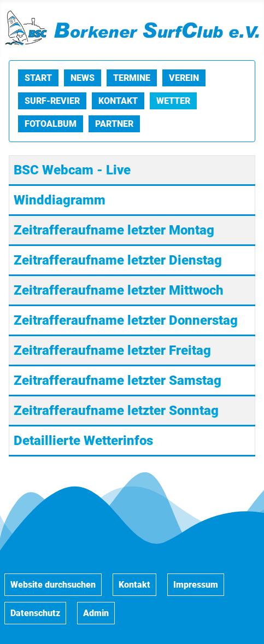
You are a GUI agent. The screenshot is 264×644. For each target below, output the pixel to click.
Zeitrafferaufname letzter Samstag (118, 380)
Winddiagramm (60, 200)
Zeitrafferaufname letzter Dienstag (118, 260)
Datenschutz (35, 613)
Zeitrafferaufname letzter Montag (114, 230)
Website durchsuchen (53, 585)
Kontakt (118, 101)
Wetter (173, 101)
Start (38, 78)
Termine (132, 78)
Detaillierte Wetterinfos (83, 441)
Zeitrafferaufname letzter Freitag (112, 350)
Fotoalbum (51, 124)
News (83, 78)
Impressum (196, 585)
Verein (184, 78)
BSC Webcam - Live (72, 170)
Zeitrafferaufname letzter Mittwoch (119, 290)
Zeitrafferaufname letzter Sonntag (116, 411)
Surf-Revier (52, 101)
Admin (96, 613)
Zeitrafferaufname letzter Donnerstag (126, 320)
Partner (114, 124)
